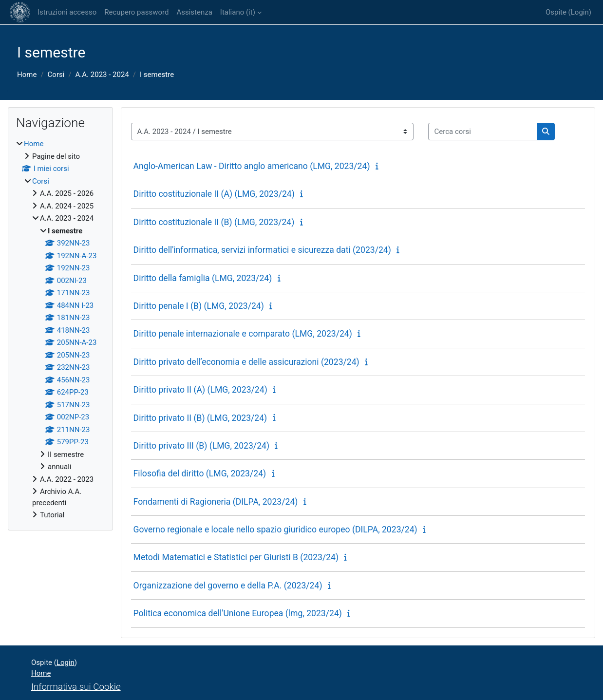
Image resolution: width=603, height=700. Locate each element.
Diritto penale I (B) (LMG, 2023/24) (199, 306)
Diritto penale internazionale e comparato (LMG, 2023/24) (243, 334)
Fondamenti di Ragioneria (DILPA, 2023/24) (216, 502)
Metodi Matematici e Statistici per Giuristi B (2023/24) (236, 557)
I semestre (157, 75)
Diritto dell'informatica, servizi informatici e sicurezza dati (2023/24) (262, 250)
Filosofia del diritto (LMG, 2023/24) (200, 473)
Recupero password (136, 12)
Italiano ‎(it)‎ (238, 12)
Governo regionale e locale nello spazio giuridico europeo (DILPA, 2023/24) (275, 530)
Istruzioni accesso (67, 12)
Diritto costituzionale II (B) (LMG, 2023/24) (214, 222)
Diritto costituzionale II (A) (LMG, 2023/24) (214, 194)
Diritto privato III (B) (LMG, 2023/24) (201, 446)
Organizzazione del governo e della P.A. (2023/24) (228, 586)
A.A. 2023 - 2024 (102, 75)
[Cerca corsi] (483, 132)
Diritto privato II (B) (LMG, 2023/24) (200, 418)
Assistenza (194, 12)
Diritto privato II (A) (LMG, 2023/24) (200, 390)
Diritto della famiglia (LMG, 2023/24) (203, 278)
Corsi (56, 75)
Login (580, 12)
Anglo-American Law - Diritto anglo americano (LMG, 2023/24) (252, 166)
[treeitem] (60, 330)
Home (27, 75)
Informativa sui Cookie (76, 687)
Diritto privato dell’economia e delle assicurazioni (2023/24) (246, 362)
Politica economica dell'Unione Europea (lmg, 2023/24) (238, 613)
